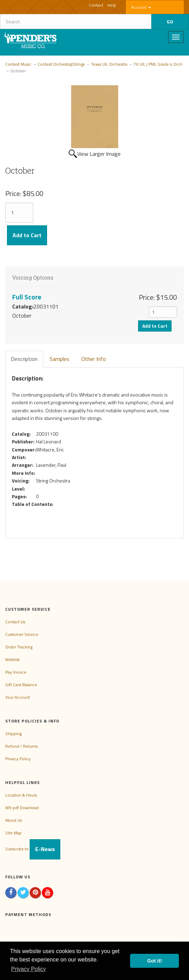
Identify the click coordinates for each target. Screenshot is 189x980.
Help (112, 5)
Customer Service (22, 634)
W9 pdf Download (22, 808)
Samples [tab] (59, 359)
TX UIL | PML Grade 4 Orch (158, 64)
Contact (96, 5)
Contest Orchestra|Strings (61, 64)
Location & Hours (21, 795)
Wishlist (12, 659)
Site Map (13, 833)
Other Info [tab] (94, 359)
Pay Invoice (16, 672)
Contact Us (15, 622)
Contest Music (18, 64)
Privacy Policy (18, 759)
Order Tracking (19, 647)
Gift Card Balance (21, 685)
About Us (14, 820)
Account (141, 7)
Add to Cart (27, 235)
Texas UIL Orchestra (109, 64)
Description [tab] (24, 359)
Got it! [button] (154, 961)
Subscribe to (33, 849)
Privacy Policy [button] (29, 969)
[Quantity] (19, 213)
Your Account (18, 697)
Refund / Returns (21, 746)
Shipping (13, 734)
